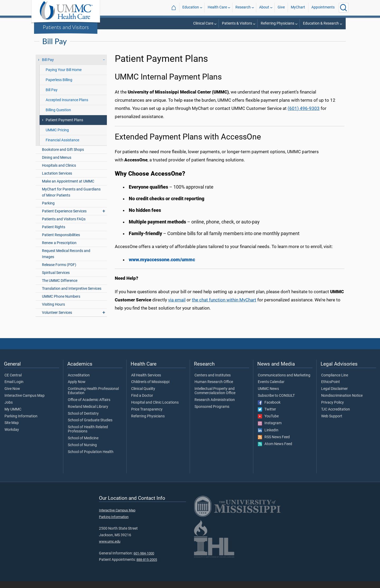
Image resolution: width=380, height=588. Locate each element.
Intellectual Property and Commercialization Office (215, 398)
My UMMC (13, 416)
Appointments (323, 8)
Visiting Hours (53, 311)
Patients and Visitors (66, 27)
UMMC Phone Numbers (61, 303)
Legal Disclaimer (334, 396)
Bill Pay (339, 34)
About (264, 8)
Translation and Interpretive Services (72, 295)
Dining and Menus (57, 164)
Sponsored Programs (212, 414)
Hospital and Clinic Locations (155, 409)
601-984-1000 (144, 560)
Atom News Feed (275, 451)
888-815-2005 (147, 566)
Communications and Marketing (284, 382)
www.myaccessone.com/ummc (162, 267)
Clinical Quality (143, 396)
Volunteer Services (57, 319)
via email (177, 307)
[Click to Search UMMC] (344, 8)
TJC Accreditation (336, 416)
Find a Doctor (142, 403)
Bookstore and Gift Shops (63, 157)
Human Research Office (214, 389)
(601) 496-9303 (304, 115)
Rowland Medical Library (88, 414)
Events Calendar (271, 389)
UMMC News (268, 396)
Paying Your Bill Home (64, 77)
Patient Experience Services (64, 218)
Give (281, 8)
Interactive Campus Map (25, 403)
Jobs (9, 409)
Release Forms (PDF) (59, 272)
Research (243, 8)
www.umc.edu (110, 548)
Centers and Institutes (213, 382)
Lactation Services (57, 180)
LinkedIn (268, 437)
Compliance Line (335, 382)
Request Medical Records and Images (66, 261)
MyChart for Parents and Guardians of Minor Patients (71, 199)
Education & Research (321, 23)
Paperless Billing (59, 87)
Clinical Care (203, 23)
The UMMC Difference (60, 288)
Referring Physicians (277, 23)
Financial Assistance (62, 147)
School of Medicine (83, 445)
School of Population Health (91, 459)
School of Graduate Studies (90, 427)
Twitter (267, 416)
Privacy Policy (332, 409)
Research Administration (215, 407)
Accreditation (79, 382)
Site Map (12, 430)
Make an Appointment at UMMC (68, 188)
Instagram (270, 430)
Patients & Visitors (237, 23)
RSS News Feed (274, 444)
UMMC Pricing (57, 137)
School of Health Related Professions (88, 436)
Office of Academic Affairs (89, 407)
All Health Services (146, 382)
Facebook (269, 409)
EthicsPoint (331, 389)
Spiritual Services (56, 280)
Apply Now (77, 389)
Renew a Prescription (59, 250)
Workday (12, 437)
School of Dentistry (83, 421)
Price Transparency (147, 416)
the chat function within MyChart (224, 307)
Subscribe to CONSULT (276, 403)
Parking (48, 210)
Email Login (14, 389)
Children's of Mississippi (150, 389)
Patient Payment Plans (64, 127)
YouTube (268, 423)
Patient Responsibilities (61, 242)
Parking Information (21, 423)
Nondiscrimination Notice (342, 403)
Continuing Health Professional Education (93, 398)
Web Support (332, 423)
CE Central (13, 382)
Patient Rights (54, 234)
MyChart (298, 8)
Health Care (217, 8)
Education (191, 8)
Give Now (12, 396)
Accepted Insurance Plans (67, 107)
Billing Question (58, 117)
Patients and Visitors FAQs (64, 226)
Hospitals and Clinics (59, 172)
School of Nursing (82, 452)
